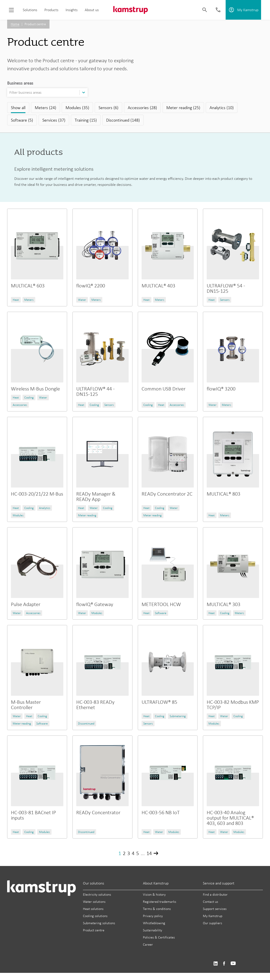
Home (15, 24)
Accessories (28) (142, 108)
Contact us (210, 902)
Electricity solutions (97, 894)
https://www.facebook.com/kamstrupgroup (224, 964)
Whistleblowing (154, 923)
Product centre (94, 930)
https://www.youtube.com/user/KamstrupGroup (233, 964)
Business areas (20, 83)
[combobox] (10, 92)
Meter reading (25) (183, 108)
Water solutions (94, 902)
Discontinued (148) (123, 120)
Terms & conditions (157, 909)
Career (148, 944)
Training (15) (86, 120)
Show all (18, 108)
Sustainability (153, 930)
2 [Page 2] (124, 853)
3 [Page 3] (129, 853)
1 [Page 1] (120, 853)
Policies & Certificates (159, 937)
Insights (72, 10)
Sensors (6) (108, 108)
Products (51, 10)
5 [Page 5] (138, 853)
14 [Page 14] (149, 853)
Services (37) (54, 120)
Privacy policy (153, 916)
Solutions (30, 10)
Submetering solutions (99, 923)
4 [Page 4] (133, 853)
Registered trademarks (160, 902)
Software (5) (22, 120)
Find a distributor (215, 894)
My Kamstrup (213, 916)
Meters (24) (45, 108)
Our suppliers (212, 923)
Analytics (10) (222, 108)
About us (92, 10)
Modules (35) (77, 108)
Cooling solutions (95, 916)
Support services (215, 909)
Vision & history (154, 894)
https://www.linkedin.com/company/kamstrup (215, 964)
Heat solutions (93, 909)
